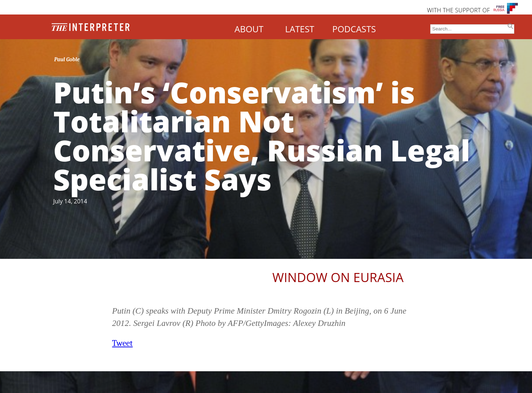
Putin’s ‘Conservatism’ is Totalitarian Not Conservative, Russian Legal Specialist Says (262, 135)
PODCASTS (354, 29)
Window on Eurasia (338, 277)
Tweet (123, 343)
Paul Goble (67, 59)
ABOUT (249, 29)
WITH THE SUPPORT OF (458, 10)
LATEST (300, 29)
